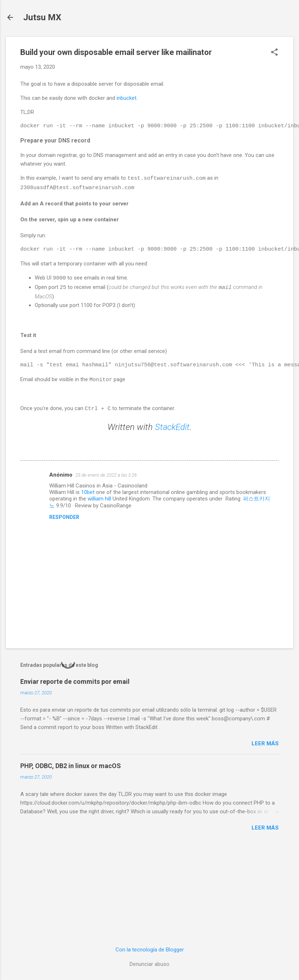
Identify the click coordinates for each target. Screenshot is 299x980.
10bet (88, 490)
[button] (274, 53)
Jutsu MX (42, 17)
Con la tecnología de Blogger (150, 950)
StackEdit (172, 425)
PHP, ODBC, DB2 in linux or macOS (71, 764)
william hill (99, 497)
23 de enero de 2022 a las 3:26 (106, 473)
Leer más (265, 741)
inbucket (127, 98)
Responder (64, 515)
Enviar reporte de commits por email (75, 679)
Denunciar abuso (149, 964)
